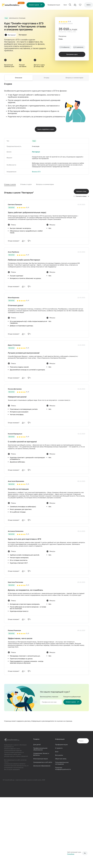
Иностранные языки (40, 759)
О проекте (59, 748)
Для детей (37, 745)
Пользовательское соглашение (62, 763)
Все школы (59, 755)
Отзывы (47, 78)
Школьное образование (42, 766)
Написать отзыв (81, 191)
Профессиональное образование (40, 749)
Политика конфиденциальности (63, 768)
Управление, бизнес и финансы (41, 754)
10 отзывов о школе (66, 23)
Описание (19, 78)
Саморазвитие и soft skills (43, 762)
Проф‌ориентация (54, 5)
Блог (65, 5)
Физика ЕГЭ (36, 172)
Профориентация (61, 745)
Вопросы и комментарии (74, 78)
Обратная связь (61, 759)
